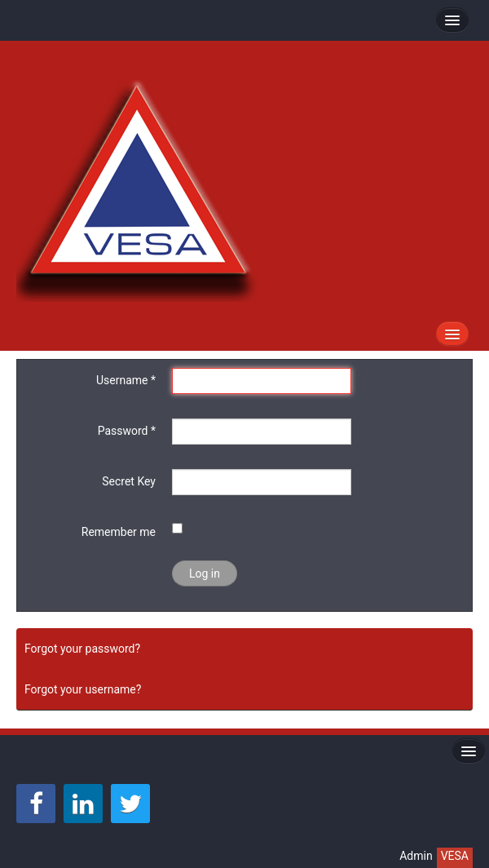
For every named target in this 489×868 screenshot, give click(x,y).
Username (126, 380)
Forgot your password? (82, 649)
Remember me (119, 532)
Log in (205, 573)
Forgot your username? (83, 689)
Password (127, 431)
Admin (416, 856)
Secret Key (129, 481)
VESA (455, 856)
